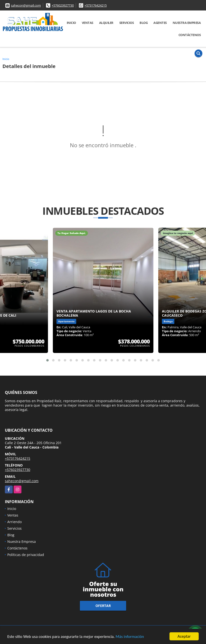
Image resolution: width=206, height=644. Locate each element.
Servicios (127, 23)
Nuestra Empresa (187, 23)
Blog (144, 23)
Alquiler (106, 23)
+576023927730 (63, 5)
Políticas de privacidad (26, 555)
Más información (130, 637)
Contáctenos (190, 35)
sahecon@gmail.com (26, 5)
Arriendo (14, 522)
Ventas (88, 23)
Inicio (71, 23)
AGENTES (160, 23)
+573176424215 (96, 5)
